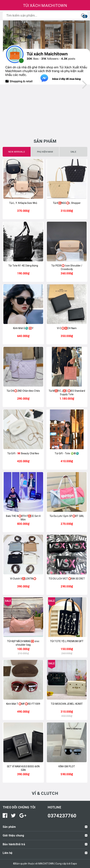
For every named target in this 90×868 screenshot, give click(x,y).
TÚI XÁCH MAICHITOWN (45, 6)
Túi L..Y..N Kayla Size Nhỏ (23, 203)
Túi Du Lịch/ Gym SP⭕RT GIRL (67, 516)
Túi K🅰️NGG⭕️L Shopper (67, 203)
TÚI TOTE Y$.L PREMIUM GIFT (67, 641)
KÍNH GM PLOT (67, 766)
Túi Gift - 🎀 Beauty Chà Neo (23, 453)
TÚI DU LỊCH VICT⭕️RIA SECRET (67, 579)
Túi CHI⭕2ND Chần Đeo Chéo (23, 391)
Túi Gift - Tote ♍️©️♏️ (67, 453)
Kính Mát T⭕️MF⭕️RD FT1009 (23, 704)
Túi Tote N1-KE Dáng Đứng (23, 266)
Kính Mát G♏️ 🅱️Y (23, 328)
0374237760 (62, 816)
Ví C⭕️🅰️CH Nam (67, 328)
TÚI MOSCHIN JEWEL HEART (67, 704)
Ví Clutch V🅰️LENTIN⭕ (23, 579)
